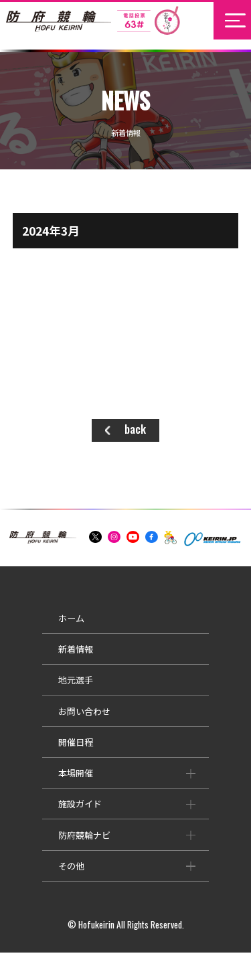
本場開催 (44, 787)
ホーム (40, 632)
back (135, 429)
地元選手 (44, 694)
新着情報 (44, 663)
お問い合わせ (53, 725)
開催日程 (44, 755)
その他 (40, 879)
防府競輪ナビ (53, 848)
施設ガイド (49, 818)
